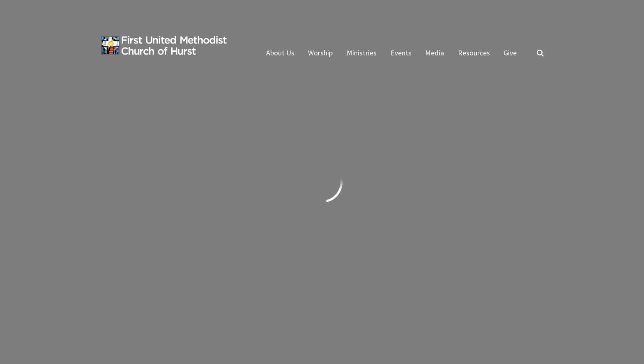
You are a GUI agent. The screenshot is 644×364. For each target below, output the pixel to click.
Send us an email (129, 232)
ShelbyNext (526, 324)
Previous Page (135, 122)
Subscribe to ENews (371, 274)
